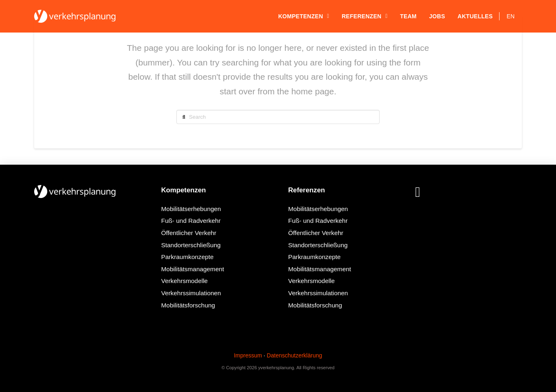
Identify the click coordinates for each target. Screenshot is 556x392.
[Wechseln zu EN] (511, 16)
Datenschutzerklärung (294, 355)
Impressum (248, 355)
